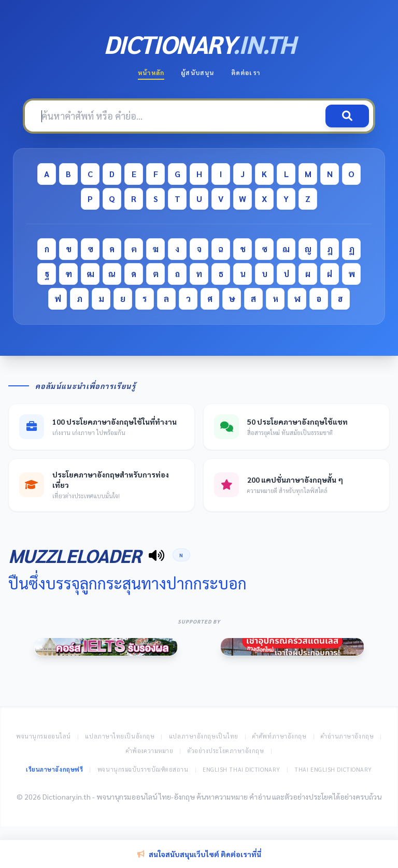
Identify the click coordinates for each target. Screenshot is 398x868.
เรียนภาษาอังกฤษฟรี (54, 769)
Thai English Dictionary (333, 769)
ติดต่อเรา (246, 73)
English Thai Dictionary (241, 769)
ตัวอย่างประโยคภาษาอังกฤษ (226, 751)
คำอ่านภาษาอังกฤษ (347, 736)
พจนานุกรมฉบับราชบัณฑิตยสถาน (143, 769)
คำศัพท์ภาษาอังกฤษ (279, 736)
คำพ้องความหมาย (150, 751)
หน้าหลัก (151, 73)
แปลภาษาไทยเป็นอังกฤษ (120, 736)
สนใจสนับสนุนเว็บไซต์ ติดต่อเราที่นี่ (199, 854)
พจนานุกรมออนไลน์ (44, 736)
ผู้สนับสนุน (197, 73)
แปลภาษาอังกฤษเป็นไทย (204, 736)
